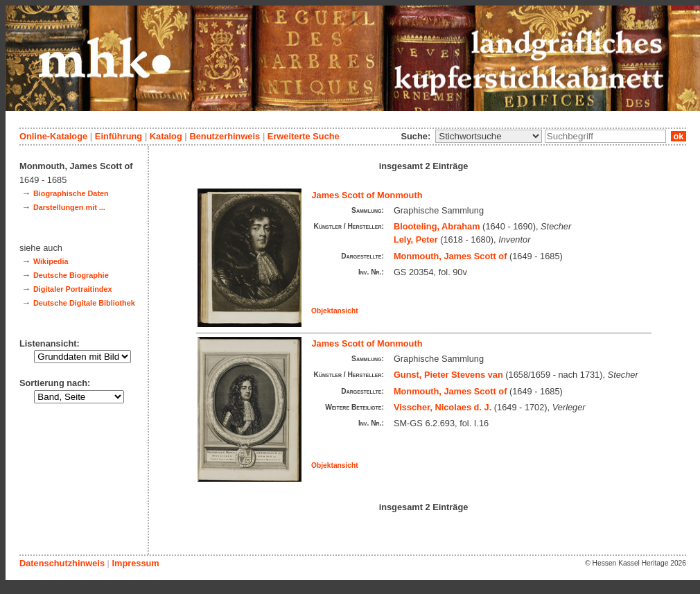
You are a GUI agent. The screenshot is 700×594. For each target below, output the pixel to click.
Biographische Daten (71, 193)
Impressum (135, 563)
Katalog (166, 136)
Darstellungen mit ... (69, 207)
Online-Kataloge (53, 136)
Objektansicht (335, 311)
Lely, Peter (416, 239)
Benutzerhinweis (225, 136)
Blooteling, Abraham (437, 226)
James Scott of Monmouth (367, 195)
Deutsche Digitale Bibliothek (84, 303)
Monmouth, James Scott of (450, 256)
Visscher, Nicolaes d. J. (443, 407)
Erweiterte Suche (304, 136)
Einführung (119, 136)
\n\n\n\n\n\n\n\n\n (489, 136)
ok (679, 136)
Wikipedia (51, 261)
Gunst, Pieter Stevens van (448, 375)
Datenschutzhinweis (62, 563)
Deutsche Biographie (71, 275)
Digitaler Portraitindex (73, 289)
